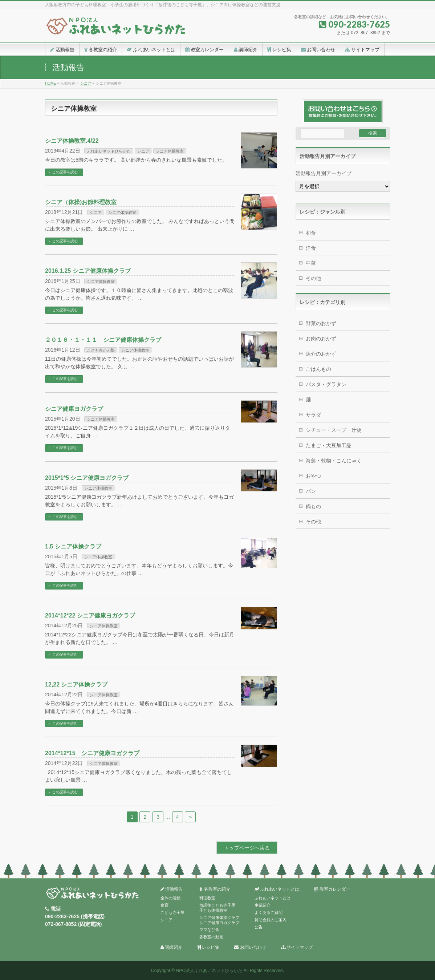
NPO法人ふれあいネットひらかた (209, 971)
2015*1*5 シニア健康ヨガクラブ (87, 478)
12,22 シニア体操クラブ (76, 685)
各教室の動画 (211, 937)
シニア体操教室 (170, 151)
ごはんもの (318, 369)
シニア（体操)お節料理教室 (81, 202)
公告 (259, 927)
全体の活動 (170, 898)
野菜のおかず (321, 323)
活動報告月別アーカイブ (324, 173)
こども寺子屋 (172, 912)
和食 (311, 233)
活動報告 (172, 889)
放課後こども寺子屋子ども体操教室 (217, 908)
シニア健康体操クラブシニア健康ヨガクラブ (219, 920)
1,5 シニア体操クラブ (76, 546)
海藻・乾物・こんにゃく (334, 461)
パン (311, 491)
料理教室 (207, 898)
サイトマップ (297, 947)
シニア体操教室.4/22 (72, 141)
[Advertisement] (343, 645)
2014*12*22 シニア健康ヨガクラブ (90, 615)
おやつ (313, 476)
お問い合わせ (250, 947)
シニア (143, 151)
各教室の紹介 (215, 889)
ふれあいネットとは (277, 889)
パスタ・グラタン (326, 384)
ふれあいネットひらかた (109, 151)
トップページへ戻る (247, 848)
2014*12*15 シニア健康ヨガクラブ (92, 753)
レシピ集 (208, 947)
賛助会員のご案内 (271, 920)
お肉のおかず (321, 339)
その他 (313, 278)
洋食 (311, 248)
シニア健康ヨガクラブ (74, 409)
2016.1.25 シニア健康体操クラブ (88, 271)
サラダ (313, 415)
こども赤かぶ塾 (101, 350)
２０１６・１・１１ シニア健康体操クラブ (103, 340)
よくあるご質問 (269, 912)
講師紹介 (171, 947)
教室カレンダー (332, 889)
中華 (311, 263)
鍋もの (313, 506)
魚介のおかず (321, 354)
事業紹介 (263, 905)
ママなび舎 (209, 930)
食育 (164, 905)
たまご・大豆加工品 (329, 445)
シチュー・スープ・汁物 (334, 430)
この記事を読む (65, 172)
